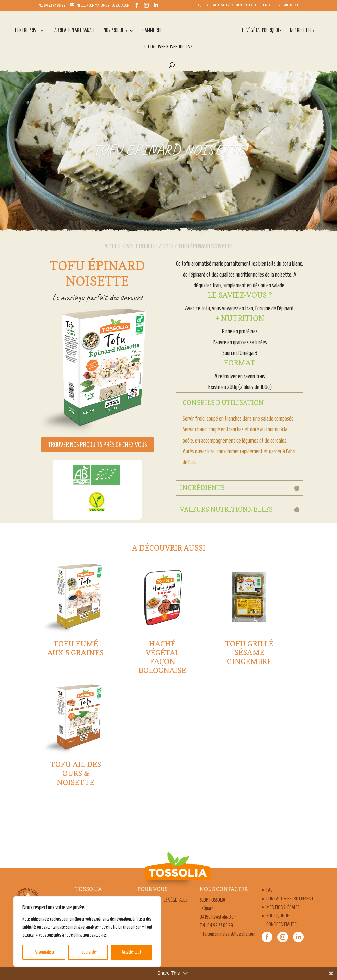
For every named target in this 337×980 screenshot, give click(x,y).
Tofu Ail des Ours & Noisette (76, 773)
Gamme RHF (152, 31)
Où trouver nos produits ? (168, 47)
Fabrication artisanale (74, 31)
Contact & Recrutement (290, 899)
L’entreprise (26, 31)
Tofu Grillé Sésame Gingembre (249, 653)
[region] (87, 931)
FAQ (198, 5)
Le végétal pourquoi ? (262, 31)
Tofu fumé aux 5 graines (75, 648)
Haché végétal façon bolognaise (162, 657)
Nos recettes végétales (165, 900)
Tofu (168, 246)
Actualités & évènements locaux (231, 5)
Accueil (113, 246)
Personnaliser (44, 952)
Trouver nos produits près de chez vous (97, 445)
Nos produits (115, 31)
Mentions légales (283, 907)
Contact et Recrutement (280, 5)
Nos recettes (302, 31)
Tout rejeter (88, 952)
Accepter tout (131, 952)
